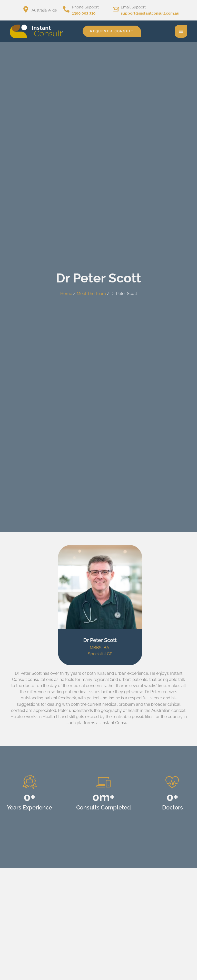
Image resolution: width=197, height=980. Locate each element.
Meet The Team (91, 294)
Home (66, 294)
